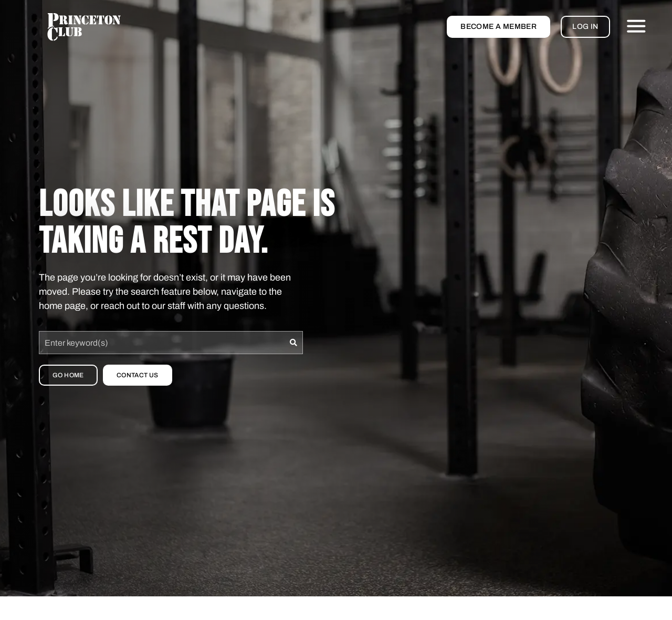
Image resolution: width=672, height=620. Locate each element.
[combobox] (162, 343)
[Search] (294, 343)
